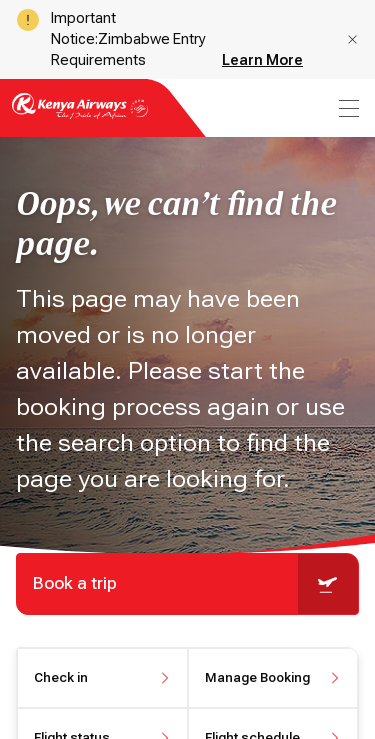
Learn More (262, 60)
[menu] (347, 108)
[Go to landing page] (80, 117)
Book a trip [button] (195, 584)
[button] (352, 39)
